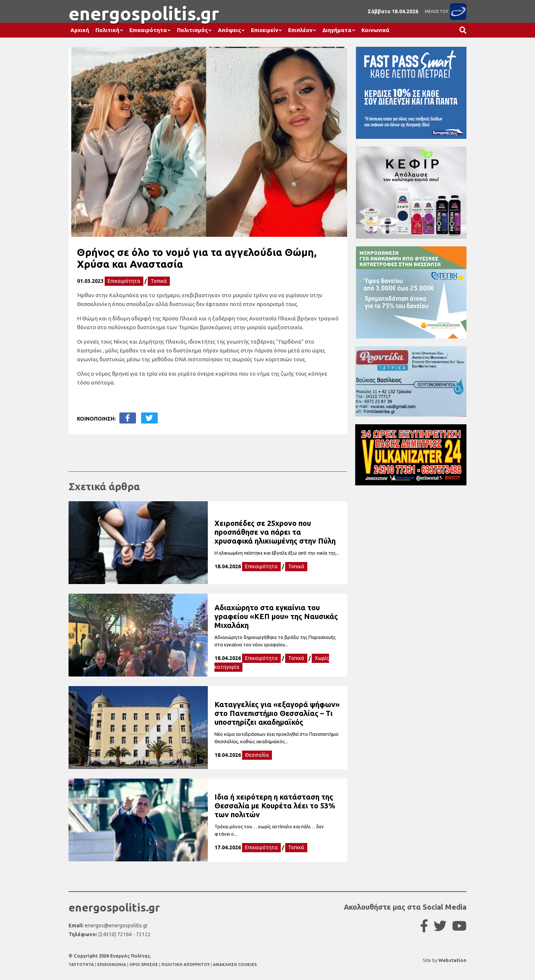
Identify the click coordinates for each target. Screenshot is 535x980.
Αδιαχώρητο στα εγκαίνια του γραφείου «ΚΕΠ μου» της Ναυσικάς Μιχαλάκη (276, 616)
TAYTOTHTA (82, 965)
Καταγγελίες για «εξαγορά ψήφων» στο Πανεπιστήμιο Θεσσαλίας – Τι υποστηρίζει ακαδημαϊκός (277, 713)
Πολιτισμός (192, 30)
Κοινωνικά (375, 30)
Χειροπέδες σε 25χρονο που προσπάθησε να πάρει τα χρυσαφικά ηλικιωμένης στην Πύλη (275, 532)
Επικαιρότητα (148, 30)
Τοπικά (159, 281)
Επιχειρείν (265, 30)
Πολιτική (107, 30)
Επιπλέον (300, 30)
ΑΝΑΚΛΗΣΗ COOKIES (235, 965)
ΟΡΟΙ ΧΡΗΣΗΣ (144, 965)
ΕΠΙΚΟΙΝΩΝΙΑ (112, 965)
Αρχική (80, 30)
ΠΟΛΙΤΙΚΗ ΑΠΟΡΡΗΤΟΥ (186, 965)
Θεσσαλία (257, 755)
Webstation (452, 960)
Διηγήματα (337, 30)
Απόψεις (229, 30)
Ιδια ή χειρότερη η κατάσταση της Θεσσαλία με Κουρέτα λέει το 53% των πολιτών (275, 806)
